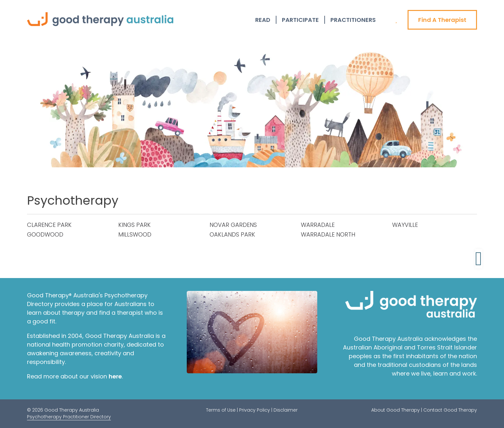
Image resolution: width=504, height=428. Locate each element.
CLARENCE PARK (49, 225)
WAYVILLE (405, 225)
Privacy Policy (255, 410)
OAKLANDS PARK (232, 234)
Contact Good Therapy (450, 410)
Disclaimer (286, 410)
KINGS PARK (135, 225)
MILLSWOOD (135, 234)
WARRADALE (318, 225)
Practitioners (353, 20)
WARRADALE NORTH (328, 234)
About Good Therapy (396, 410)
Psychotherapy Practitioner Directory (69, 417)
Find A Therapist (442, 20)
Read (263, 20)
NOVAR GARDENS (233, 225)
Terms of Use (221, 410)
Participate (300, 20)
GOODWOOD (45, 234)
